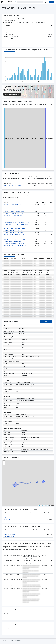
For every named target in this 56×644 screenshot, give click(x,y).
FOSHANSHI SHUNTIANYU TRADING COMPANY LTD (15, 239)
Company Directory (9, 6)
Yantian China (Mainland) (9, 532)
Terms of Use (13, 642)
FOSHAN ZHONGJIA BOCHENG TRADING (13, 216)
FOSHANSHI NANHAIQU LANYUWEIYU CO (13, 230)
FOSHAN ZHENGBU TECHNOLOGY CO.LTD (13, 205)
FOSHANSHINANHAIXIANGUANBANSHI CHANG (15, 246)
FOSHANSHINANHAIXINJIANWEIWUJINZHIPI (14, 248)
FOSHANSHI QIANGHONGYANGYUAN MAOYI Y (14, 235)
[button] (4, 462)
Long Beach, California (9, 517)
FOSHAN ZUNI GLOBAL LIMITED (11, 220)
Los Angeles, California (9, 515)
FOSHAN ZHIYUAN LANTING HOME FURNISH (14, 211)
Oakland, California (8, 519)
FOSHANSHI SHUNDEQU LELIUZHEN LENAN (14, 237)
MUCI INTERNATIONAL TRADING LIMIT (35, 138)
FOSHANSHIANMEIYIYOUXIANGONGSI (13, 241)
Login (46, 2)
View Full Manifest (46, 322)
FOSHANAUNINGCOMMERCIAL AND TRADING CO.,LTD (16, 222)
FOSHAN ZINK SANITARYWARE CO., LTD (13, 218)
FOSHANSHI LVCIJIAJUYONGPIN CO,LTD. (15, 138)
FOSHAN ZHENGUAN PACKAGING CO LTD (13, 207)
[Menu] (2, 2)
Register (51, 2)
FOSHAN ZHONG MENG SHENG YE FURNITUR (14, 214)
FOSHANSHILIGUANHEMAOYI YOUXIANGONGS (15, 244)
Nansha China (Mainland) (9, 534)
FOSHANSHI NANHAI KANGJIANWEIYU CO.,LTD (14, 228)
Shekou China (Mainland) (9, 536)
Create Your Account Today (12, 94)
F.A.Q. (19, 642)
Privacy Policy (5, 642)
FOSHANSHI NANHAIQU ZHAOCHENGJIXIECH (14, 233)
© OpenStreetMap (46, 505)
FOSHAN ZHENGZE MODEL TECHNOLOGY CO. (14, 209)
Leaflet (40, 505)
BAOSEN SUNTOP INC (51, 138)
